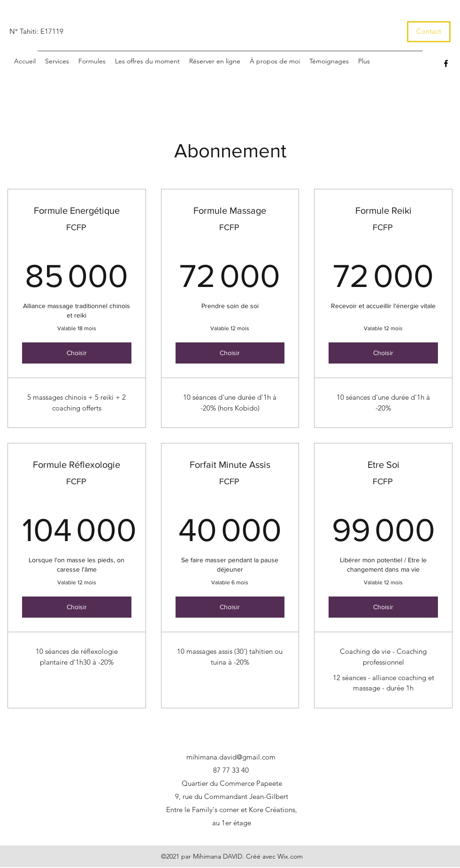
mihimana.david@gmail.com (231, 757)
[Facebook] (446, 63)
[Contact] (429, 32)
